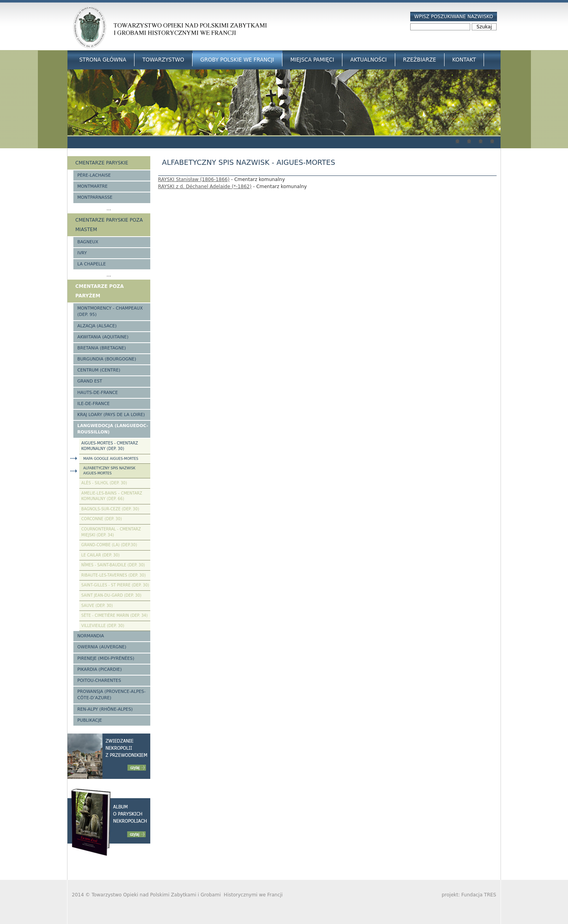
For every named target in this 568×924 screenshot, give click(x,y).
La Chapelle (92, 264)
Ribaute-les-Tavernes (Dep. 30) (114, 575)
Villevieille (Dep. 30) (103, 626)
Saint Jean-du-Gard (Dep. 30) (111, 595)
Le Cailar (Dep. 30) (100, 555)
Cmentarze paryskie (102, 163)
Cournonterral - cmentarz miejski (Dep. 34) (111, 532)
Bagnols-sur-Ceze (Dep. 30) (110, 509)
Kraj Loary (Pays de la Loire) (111, 415)
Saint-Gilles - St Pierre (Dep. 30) (115, 585)
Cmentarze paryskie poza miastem (109, 225)
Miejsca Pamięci (312, 60)
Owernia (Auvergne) (102, 647)
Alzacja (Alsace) (97, 326)
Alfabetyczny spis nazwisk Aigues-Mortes (109, 471)
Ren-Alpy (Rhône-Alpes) (105, 709)
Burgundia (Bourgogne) (107, 359)
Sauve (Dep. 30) (97, 606)
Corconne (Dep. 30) (102, 519)
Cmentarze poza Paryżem (100, 291)
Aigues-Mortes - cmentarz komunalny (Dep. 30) (110, 446)
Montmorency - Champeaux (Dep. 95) (110, 311)
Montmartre (92, 186)
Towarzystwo (163, 60)
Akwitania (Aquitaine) (103, 337)
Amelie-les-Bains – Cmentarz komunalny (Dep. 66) (112, 496)
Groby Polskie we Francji (237, 60)
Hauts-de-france (98, 393)
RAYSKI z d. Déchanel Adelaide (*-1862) (205, 187)
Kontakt (464, 60)
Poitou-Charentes (99, 680)
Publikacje (90, 720)
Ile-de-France (93, 404)
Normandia (91, 636)
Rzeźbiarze (420, 60)
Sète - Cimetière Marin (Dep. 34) (114, 615)
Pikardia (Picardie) (100, 669)
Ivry (82, 253)
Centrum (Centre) (99, 370)
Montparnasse (95, 197)
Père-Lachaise (94, 175)
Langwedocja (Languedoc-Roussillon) (113, 429)
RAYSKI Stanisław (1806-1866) (194, 179)
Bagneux (88, 242)
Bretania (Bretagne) (102, 348)
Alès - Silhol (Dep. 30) (104, 483)
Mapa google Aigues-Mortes (111, 459)
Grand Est (90, 381)
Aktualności (368, 60)
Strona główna (103, 60)
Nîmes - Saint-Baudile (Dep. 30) (113, 565)
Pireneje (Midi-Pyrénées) (106, 658)
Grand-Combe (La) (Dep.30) (109, 545)
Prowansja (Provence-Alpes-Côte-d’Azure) (111, 695)
